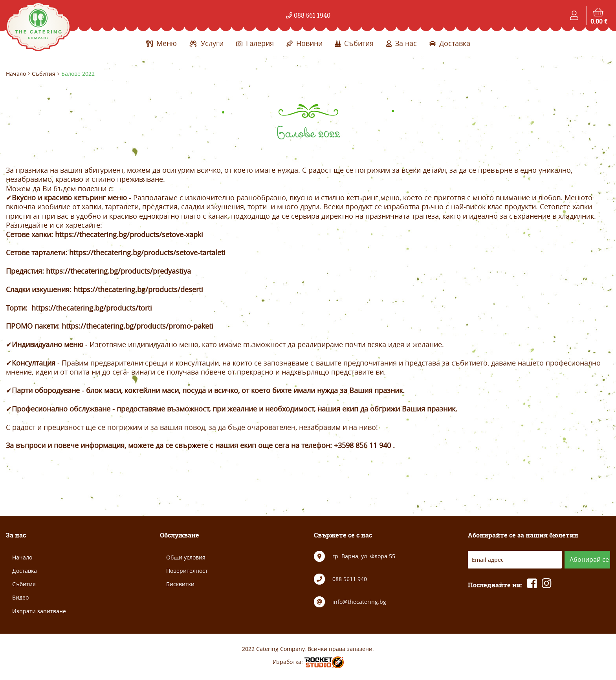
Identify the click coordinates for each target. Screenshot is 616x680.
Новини (304, 43)
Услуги (206, 43)
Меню (161, 43)
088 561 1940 (308, 15)
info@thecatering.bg (359, 602)
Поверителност (187, 571)
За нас (401, 43)
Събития (354, 43)
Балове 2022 (78, 74)
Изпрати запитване (39, 611)
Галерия (255, 43)
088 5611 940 (350, 579)
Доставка (450, 43)
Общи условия (186, 557)
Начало (16, 74)
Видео (20, 597)
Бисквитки (180, 584)
